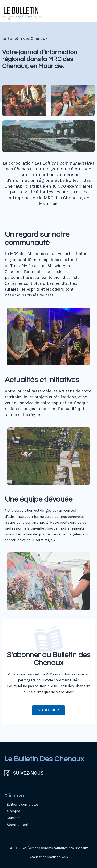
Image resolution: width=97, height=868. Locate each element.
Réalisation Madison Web (49, 857)
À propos (14, 811)
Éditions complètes (23, 804)
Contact (13, 818)
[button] (90, 12)
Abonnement (18, 825)
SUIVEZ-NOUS (28, 773)
